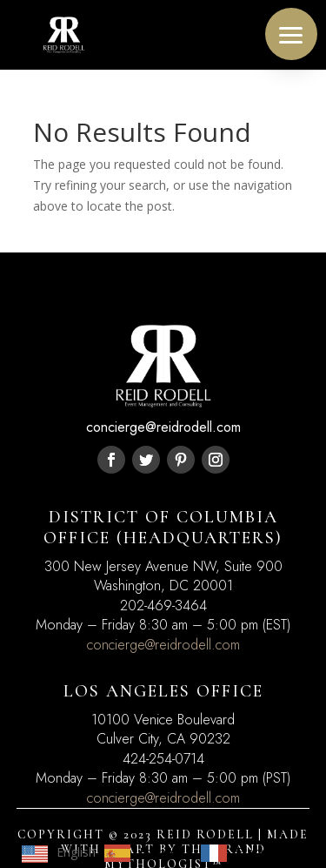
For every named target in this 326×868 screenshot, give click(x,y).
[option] (144, 853)
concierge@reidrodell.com (163, 645)
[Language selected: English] (156, 852)
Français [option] (259, 852)
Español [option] (161, 852)
